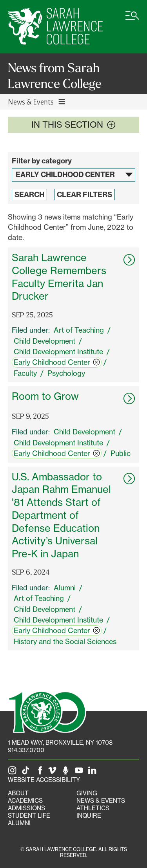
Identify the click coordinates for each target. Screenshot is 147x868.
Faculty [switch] (25, 373)
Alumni (19, 823)
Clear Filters (84, 195)
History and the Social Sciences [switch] (65, 641)
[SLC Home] (55, 27)
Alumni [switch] (65, 588)
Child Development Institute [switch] (58, 352)
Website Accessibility (44, 780)
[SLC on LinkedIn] (94, 772)
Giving (87, 793)
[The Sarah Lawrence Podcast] (67, 772)
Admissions (26, 808)
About (18, 793)
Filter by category (42, 161)
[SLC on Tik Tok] (27, 772)
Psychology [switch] (66, 373)
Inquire (89, 816)
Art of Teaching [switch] (79, 330)
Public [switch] (121, 453)
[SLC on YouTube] (80, 772)
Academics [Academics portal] (25, 801)
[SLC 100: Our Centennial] (47, 711)
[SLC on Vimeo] (54, 772)
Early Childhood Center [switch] (57, 362)
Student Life (29, 816)
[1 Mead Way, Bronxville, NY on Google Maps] (60, 743)
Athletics (93, 808)
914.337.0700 (26, 750)
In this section (73, 125)
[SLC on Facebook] (40, 772)
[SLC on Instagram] (14, 772)
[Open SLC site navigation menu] (132, 20)
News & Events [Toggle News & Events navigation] (37, 102)
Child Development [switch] (44, 341)
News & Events (101, 801)
